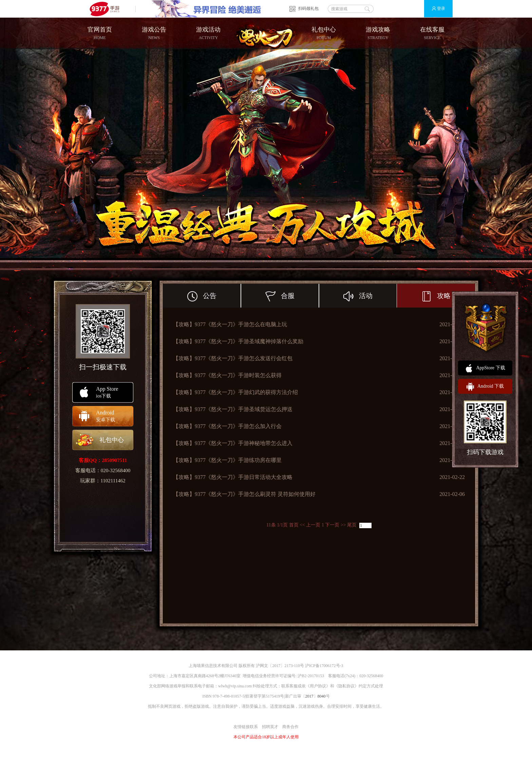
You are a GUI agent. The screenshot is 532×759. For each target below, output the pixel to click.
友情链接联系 (246, 727)
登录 (435, 9)
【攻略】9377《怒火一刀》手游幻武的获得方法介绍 (235, 392)
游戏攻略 (378, 33)
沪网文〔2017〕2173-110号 (280, 666)
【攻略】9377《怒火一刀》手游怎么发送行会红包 (233, 358)
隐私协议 (346, 686)
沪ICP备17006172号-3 (324, 666)
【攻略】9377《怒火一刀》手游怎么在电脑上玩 (230, 324)
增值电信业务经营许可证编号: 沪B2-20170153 (283, 676)
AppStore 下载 (485, 368)
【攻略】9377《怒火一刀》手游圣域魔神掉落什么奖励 (238, 341)
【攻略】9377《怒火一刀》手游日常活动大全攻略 (233, 477)
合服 (292, 296)
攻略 (436, 296)
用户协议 (318, 686)
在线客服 (432, 33)
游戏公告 (154, 33)
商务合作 (290, 727)
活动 (370, 296)
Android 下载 (485, 387)
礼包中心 (324, 33)
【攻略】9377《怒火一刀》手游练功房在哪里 (227, 460)
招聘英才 (270, 727)
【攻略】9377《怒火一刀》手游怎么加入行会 (227, 426)
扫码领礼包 (308, 8)
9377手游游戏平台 (107, 9)
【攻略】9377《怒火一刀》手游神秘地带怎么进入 (233, 443)
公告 (214, 296)
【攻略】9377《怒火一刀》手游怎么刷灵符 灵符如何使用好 (244, 494)
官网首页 (100, 33)
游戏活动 (208, 33)
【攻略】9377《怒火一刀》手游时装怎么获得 (227, 375)
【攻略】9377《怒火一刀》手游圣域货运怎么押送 (233, 409)
